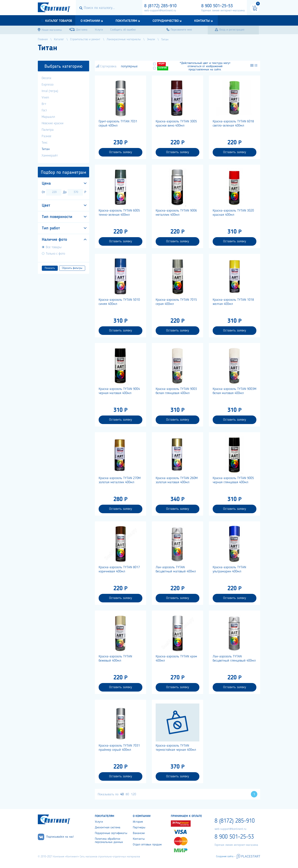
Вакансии (139, 833)
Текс (45, 143)
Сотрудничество (166, 21)
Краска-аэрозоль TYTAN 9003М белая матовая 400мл (234, 391)
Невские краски (53, 123)
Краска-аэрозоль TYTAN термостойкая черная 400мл (176, 748)
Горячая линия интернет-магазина (223, 11)
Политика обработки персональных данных (109, 841)
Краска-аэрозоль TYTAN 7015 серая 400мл (176, 302)
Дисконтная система (108, 828)
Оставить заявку (120, 152)
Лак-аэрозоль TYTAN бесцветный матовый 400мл (176, 569)
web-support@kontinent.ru (160, 11)
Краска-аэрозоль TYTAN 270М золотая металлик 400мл (120, 480)
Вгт (44, 104)
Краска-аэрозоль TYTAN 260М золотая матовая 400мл (177, 480)
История (138, 822)
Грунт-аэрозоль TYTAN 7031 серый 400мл (118, 124)
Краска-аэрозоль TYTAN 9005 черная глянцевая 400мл (233, 480)
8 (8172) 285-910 (160, 6)
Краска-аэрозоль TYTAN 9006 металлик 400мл (176, 213)
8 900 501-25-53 (217, 6)
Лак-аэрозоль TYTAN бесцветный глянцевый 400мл (234, 659)
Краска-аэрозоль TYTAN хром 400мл (176, 659)
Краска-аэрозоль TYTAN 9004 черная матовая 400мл (119, 391)
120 (134, 794)
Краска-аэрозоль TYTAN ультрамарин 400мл (229, 569)
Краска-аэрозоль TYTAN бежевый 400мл (115, 659)
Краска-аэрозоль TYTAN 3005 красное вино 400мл (176, 124)
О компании (90, 21)
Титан (46, 149)
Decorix (46, 78)
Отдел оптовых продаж (147, 845)
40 (122, 794)
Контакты (202, 21)
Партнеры (139, 828)
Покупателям (126, 21)
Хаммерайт (50, 156)
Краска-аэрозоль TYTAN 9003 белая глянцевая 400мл (176, 391)
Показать (50, 268)
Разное (46, 136)
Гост (44, 110)
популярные (129, 66)
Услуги (99, 822)
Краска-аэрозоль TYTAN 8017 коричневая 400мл (119, 569)
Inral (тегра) (50, 91)
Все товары (54, 247)
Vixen (45, 98)
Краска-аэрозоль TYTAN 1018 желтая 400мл (233, 302)
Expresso (48, 85)
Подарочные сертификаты (111, 833)
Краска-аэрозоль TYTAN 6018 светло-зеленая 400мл (233, 124)
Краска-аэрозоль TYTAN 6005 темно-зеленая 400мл (119, 213)
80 (127, 794)
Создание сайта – (226, 856)
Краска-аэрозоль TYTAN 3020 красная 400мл (233, 213)
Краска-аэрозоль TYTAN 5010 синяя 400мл (119, 302)
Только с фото (55, 254)
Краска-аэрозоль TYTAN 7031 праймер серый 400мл (119, 748)
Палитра (48, 130)
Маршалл (48, 117)
